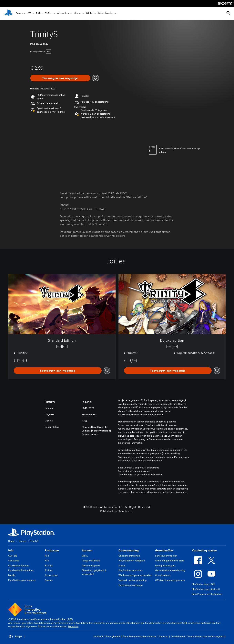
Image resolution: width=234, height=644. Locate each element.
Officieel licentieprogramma (170, 580)
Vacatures (14, 561)
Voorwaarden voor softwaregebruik (207, 636)
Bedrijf (12, 575)
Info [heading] (11, 550)
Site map (163, 636)
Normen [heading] (87, 550)
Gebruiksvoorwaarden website (139, 636)
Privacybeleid (113, 636)
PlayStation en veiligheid (132, 561)
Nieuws (77, 13)
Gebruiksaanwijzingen (131, 585)
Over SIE (13, 556)
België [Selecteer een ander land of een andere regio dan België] (17, 637)
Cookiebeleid (178, 636)
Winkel (90, 13)
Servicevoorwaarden (166, 556)
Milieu (85, 556)
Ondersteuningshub (129, 556)
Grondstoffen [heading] (164, 550)
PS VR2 (49, 565)
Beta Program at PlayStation (207, 594)
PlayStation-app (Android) (206, 589)
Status (122, 565)
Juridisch (98, 636)
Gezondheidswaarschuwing (170, 570)
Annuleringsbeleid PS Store (170, 561)
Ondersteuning (106, 13)
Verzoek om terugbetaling (132, 580)
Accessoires (63, 13)
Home (11, 541)
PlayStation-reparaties (131, 570)
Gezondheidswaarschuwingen (135, 471)
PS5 (29, 13)
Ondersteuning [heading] (129, 550)
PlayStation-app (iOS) (203, 584)
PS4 (38, 13)
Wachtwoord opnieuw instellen (135, 575)
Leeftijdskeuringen (165, 565)
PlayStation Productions (21, 570)
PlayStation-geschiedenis (22, 580)
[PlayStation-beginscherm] (8, 13)
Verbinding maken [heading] (204, 550)
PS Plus (49, 13)
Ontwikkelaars (163, 575)
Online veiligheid (91, 565)
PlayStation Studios (19, 565)
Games (19, 13)
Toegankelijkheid (91, 561)
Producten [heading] (52, 550)
